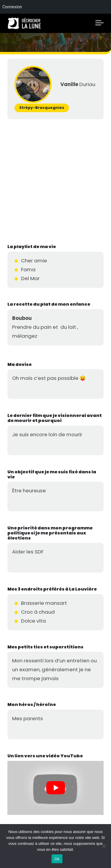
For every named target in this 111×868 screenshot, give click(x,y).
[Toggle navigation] (99, 23)
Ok (57, 859)
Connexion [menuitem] (12, 7)
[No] (104, 846)
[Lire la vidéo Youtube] (55, 788)
